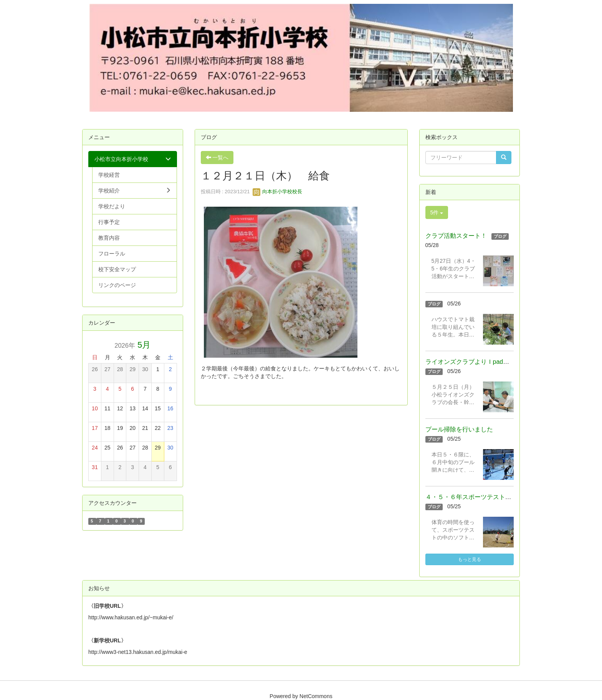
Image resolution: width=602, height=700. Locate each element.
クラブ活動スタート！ (456, 236)
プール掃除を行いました (459, 429)
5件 (437, 212)
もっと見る (470, 559)
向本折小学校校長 (278, 192)
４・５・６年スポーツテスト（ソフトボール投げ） (496, 497)
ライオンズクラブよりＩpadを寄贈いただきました (495, 362)
